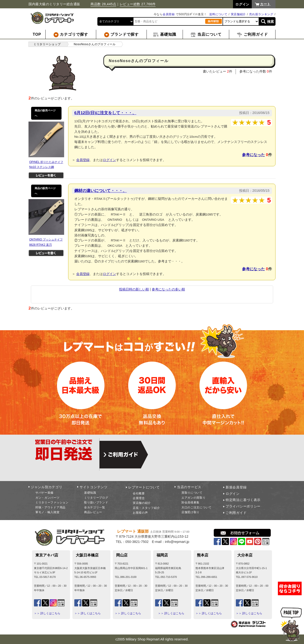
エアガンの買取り (194, 498)
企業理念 (139, 498)
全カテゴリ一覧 (95, 507)
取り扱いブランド (96, 502)
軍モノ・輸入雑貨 (47, 512)
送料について (218, 14)
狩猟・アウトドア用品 (50, 507)
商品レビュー (93, 512)
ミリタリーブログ (96, 498)
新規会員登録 (236, 487)
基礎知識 (90, 493)
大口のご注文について (197, 507)
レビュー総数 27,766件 (138, 4)
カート (265, 4)
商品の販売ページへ (45, 113)
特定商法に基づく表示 (243, 500)
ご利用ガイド (236, 513)
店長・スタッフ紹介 (146, 508)
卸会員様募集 (190, 502)
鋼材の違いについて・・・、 (101, 191)
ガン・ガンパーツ (47, 498)
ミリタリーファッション (52, 502)
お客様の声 (140, 513)
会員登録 (169, 14)
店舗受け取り (190, 512)
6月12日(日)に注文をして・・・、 (105, 113)
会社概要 (139, 493)
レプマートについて (144, 487)
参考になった (253, 155)
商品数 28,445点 (103, 4)
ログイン (109, 160)
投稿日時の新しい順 (134, 289)
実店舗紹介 (238, 14)
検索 (271, 21)
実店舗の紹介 (142, 503)
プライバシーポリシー (243, 506)
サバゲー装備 (44, 493)
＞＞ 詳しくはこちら (47, 613)
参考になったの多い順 (168, 289)
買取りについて (192, 493)
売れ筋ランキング (261, 14)
